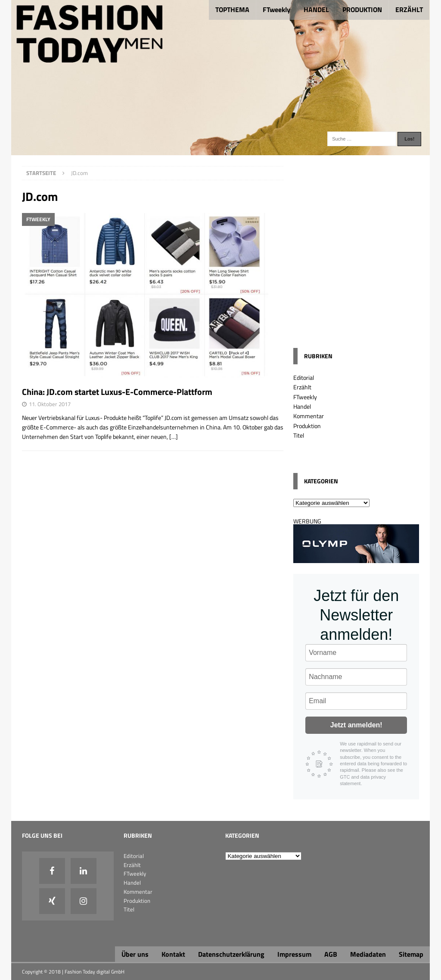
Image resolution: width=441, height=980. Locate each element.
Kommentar (309, 416)
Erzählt (302, 387)
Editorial (304, 377)
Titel (299, 435)
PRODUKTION (362, 9)
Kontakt (173, 954)
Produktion (307, 426)
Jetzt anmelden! (356, 725)
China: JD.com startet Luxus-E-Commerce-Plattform (117, 392)
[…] (174, 437)
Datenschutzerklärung (231, 954)
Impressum (294, 954)
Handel (302, 406)
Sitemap (411, 954)
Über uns (135, 954)
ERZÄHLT (409, 9)
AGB (331, 954)
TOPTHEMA (232, 9)
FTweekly (276, 9)
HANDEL (316, 9)
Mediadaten (368, 954)
